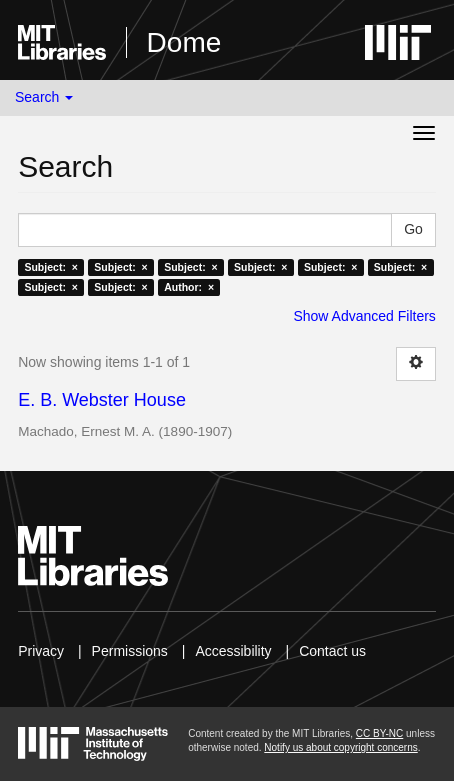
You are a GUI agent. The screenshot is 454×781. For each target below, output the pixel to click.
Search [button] (44, 97)
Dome (184, 42)
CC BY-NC (379, 733)
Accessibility (233, 651)
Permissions (130, 651)
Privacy (41, 651)
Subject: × (50, 267)
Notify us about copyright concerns (340, 747)
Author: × (189, 287)
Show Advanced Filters (364, 316)
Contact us (332, 651)
